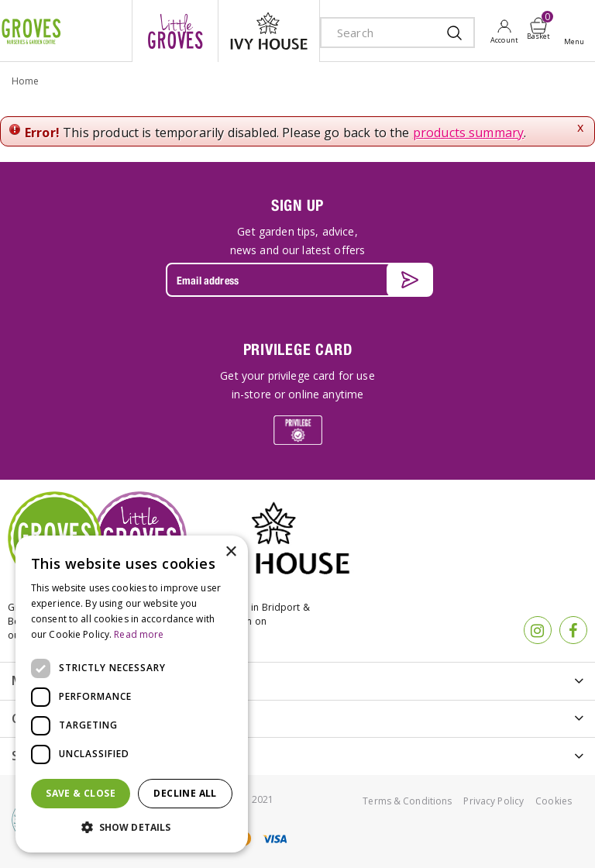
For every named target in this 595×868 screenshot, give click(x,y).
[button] (132, 828)
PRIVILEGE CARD (298, 349)
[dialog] (132, 694)
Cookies (554, 801)
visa (274, 839)
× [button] (230, 552)
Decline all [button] (185, 793)
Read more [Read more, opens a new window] (139, 634)
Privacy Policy (494, 801)
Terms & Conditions (407, 801)
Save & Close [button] (81, 793)
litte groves (175, 31)
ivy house (269, 31)
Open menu (577, 32)
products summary (469, 133)
